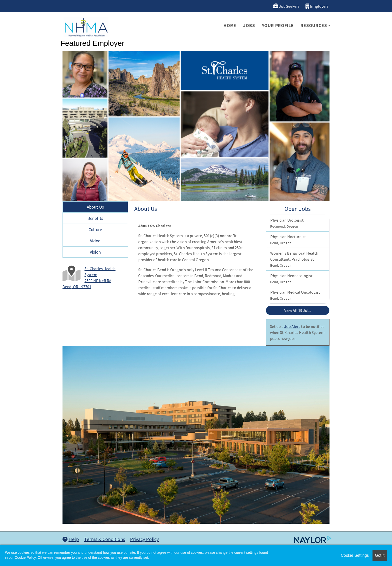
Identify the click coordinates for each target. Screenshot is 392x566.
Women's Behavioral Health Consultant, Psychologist (294, 259)
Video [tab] (95, 241)
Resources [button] (314, 25)
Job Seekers (286, 6)
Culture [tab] (95, 229)
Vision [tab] (95, 252)
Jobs (249, 25)
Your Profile (278, 25)
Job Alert (292, 326)
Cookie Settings (355, 555)
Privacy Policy (144, 539)
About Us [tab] (95, 207)
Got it (380, 555)
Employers (317, 6)
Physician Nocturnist (288, 240)
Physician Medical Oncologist (295, 295)
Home (230, 25)
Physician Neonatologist (291, 279)
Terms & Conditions (104, 539)
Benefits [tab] (95, 218)
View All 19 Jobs (298, 310)
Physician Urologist (287, 223)
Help (71, 539)
